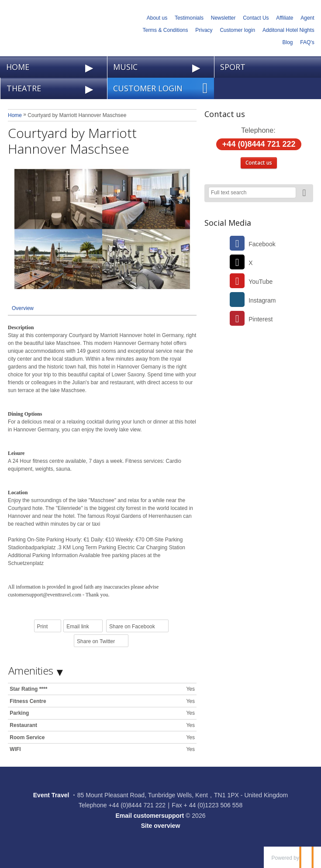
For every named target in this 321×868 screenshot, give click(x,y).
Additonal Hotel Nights (288, 30)
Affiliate (285, 18)
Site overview (161, 826)
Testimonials (189, 18)
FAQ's (307, 42)
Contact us (259, 163)
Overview (23, 308)
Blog (288, 42)
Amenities (31, 670)
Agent (307, 18)
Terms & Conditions (165, 30)
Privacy (204, 30)
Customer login (237, 30)
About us (157, 18)
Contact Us (256, 18)
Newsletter (223, 18)
